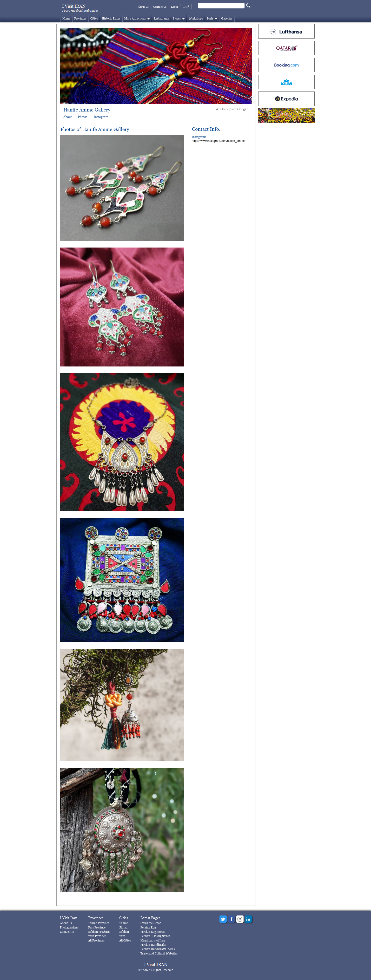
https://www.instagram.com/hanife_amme (218, 141)
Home (66, 18)
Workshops (196, 18)
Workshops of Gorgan (232, 109)
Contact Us (160, 7)
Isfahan (124, 932)
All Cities (125, 940)
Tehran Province (99, 923)
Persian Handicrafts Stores (158, 949)
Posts (210, 18)
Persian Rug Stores (152, 932)
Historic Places (111, 18)
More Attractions (135, 18)
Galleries (227, 18)
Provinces (80, 18)
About (67, 117)
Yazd (122, 936)
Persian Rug (148, 927)
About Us (143, 7)
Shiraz (123, 927)
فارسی (186, 7)
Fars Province (97, 927)
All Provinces (96, 940)
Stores (177, 18)
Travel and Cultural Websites (159, 953)
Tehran (124, 923)
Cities (94, 18)
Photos (83, 117)
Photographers (69, 927)
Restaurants (161, 18)
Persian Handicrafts (153, 945)
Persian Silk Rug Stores (155, 936)
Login (175, 7)
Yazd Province (97, 936)
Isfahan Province (99, 932)
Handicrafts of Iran (153, 940)
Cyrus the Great (151, 923)
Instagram (101, 117)
